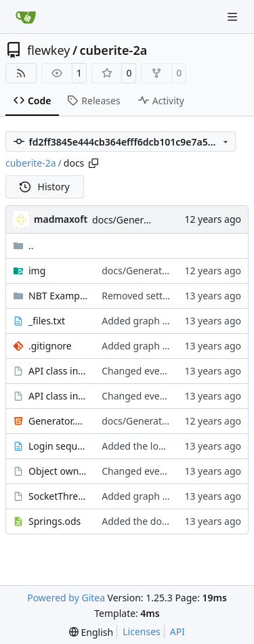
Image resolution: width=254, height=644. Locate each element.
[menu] (91, 632)
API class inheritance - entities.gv (58, 396)
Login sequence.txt (58, 446)
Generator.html (58, 421)
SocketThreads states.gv (58, 496)
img (37, 271)
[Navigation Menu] (234, 17)
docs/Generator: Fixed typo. (154, 220)
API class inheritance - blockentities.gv (58, 371)
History (45, 187)
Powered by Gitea (66, 598)
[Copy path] (93, 163)
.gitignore (50, 346)
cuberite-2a (114, 50)
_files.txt (47, 321)
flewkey (48, 50)
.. (23, 245)
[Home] (26, 17)
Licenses (142, 631)
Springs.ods (55, 521)
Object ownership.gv (58, 471)
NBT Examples (58, 296)
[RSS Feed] (21, 73)
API (177, 631)
